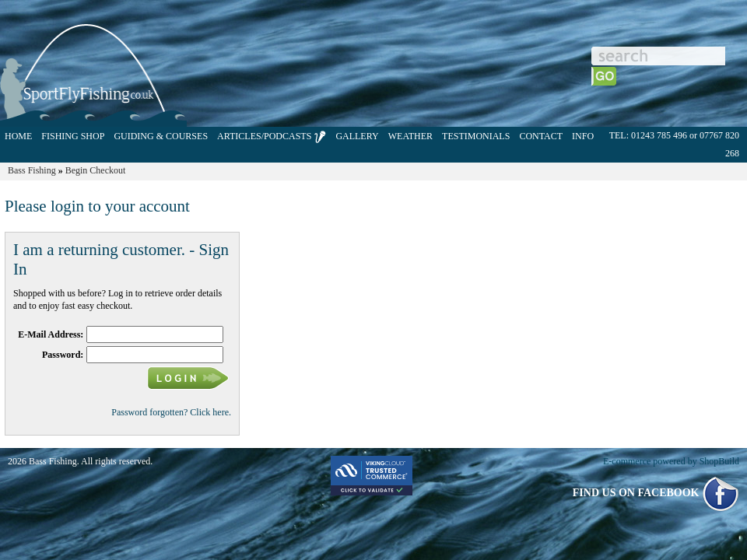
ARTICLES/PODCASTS (272, 137)
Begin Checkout (96, 170)
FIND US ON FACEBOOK (656, 493)
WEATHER (410, 136)
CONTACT (541, 136)
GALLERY (357, 136)
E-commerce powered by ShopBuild (671, 461)
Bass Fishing (32, 170)
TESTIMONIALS (476, 136)
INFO (583, 136)
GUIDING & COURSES (161, 136)
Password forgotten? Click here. (171, 412)
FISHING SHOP (73, 136)
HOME (18, 136)
